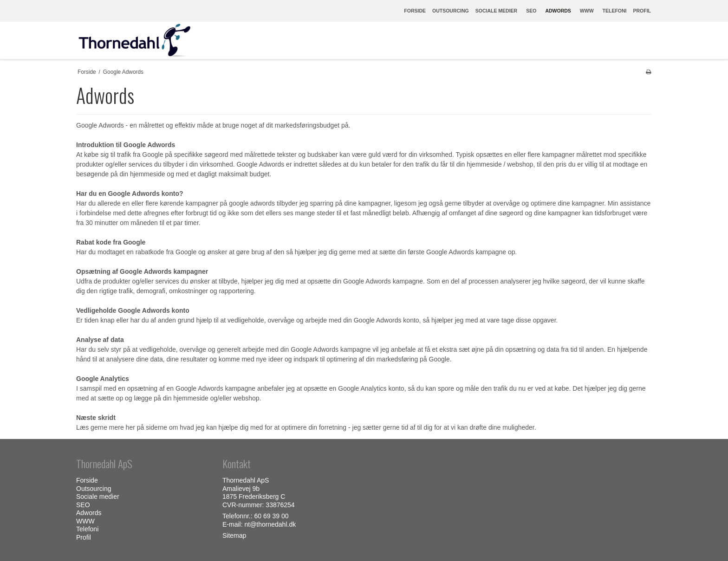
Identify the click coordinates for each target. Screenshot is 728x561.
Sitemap (234, 535)
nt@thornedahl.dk (270, 524)
